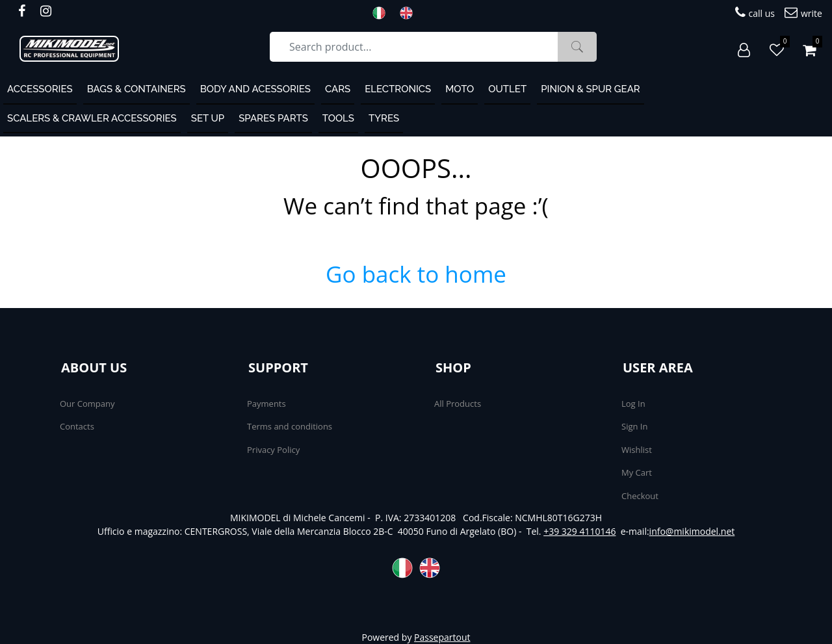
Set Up (208, 118)
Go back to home (416, 274)
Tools (338, 118)
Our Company (87, 404)
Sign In (634, 426)
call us (755, 13)
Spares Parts (273, 118)
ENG (410, 13)
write (803, 13)
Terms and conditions (290, 426)
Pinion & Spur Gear (591, 89)
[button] (577, 47)
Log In (633, 404)
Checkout (640, 496)
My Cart (637, 472)
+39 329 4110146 (579, 531)
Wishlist (637, 450)
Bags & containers (136, 89)
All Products (458, 404)
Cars (338, 89)
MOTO (460, 89)
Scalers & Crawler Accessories (92, 118)
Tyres (384, 118)
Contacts (77, 426)
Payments (266, 404)
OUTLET (507, 89)
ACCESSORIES (40, 89)
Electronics (398, 89)
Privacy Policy (273, 450)
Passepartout (442, 637)
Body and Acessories (255, 89)
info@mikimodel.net (692, 531)
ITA (383, 13)
